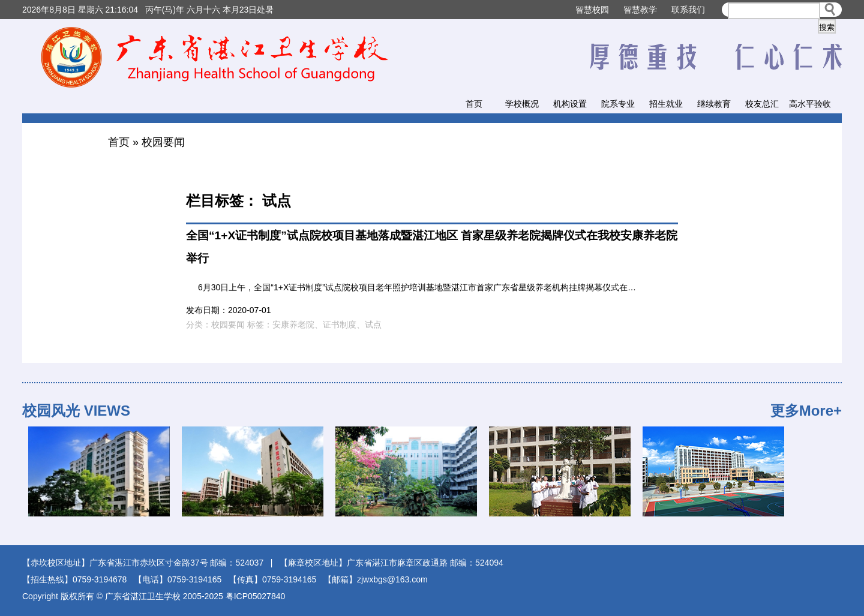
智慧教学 (640, 10)
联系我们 (688, 10)
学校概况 (522, 104)
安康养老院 (293, 324)
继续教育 (714, 104)
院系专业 (618, 104)
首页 (474, 104)
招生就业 (666, 104)
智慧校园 (592, 10)
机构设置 (570, 104)
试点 (373, 324)
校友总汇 (762, 104)
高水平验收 (810, 104)
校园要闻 (163, 142)
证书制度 (340, 324)
